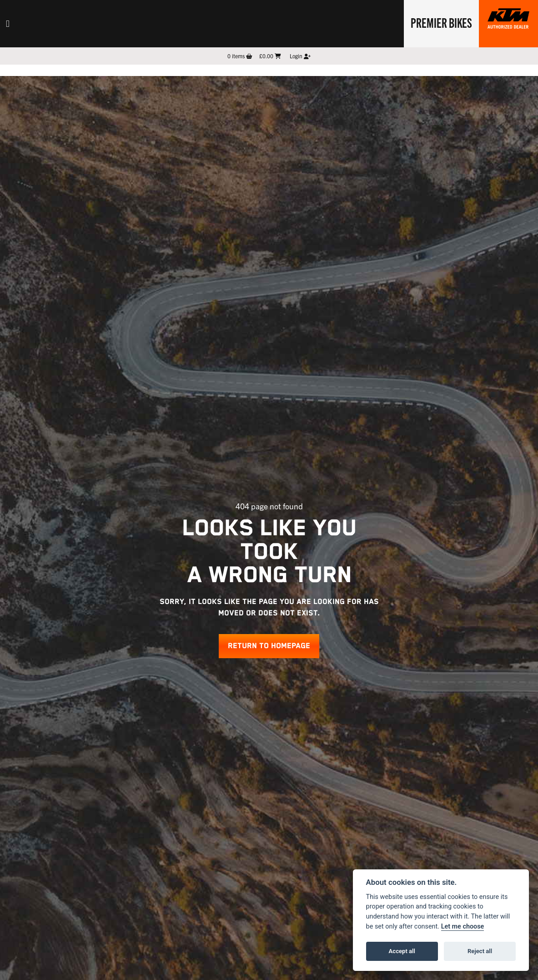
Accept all (402, 951)
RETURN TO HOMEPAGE (269, 646)
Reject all (480, 951)
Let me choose (463, 927)
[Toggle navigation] (8, 24)
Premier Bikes (441, 22)
